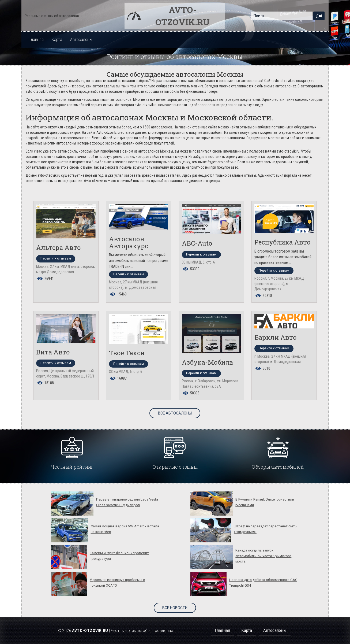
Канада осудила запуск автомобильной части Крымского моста (263, 556)
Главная (37, 40)
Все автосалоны (175, 413)
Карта (57, 40)
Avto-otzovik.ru (182, 16)
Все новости (175, 608)
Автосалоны (81, 40)
